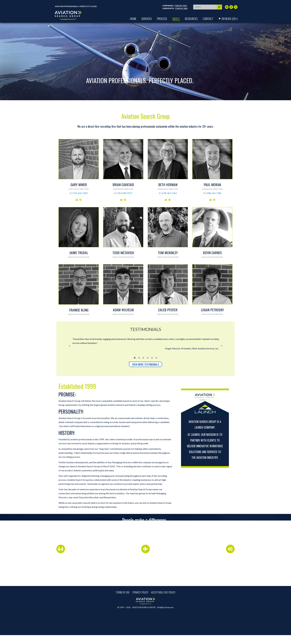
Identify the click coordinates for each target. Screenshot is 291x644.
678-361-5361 (170, 193)
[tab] (135, 357)
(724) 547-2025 (181, 8)
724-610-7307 (80, 193)
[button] (69, 346)
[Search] (208, 7)
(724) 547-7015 (181, 6)
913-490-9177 (125, 193)
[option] (146, 344)
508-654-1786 (214, 193)
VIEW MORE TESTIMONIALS (146, 364)
